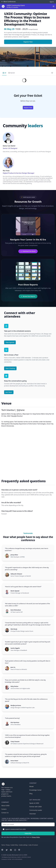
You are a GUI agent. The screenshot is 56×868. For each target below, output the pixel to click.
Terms (3, 845)
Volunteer (33, 814)
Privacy (8, 845)
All (4, 73)
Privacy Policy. (36, 837)
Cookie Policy (14, 845)
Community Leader (36, 810)
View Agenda (10, 342)
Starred (11, 73)
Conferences (8, 2)
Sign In (52, 2)
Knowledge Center (36, 790)
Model (32, 786)
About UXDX (5, 806)
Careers (4, 809)
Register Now (28, 42)
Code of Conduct (33, 845)
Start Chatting (10, 368)
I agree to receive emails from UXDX (15, 829)
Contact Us (5, 813)
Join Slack (9, 392)
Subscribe (28, 833)
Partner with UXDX (36, 807)
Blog (31, 794)
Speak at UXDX (34, 803)
